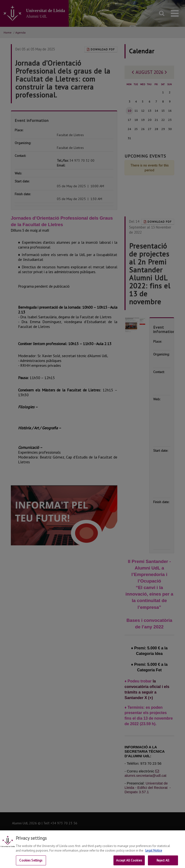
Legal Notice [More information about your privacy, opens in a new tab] (154, 855)
